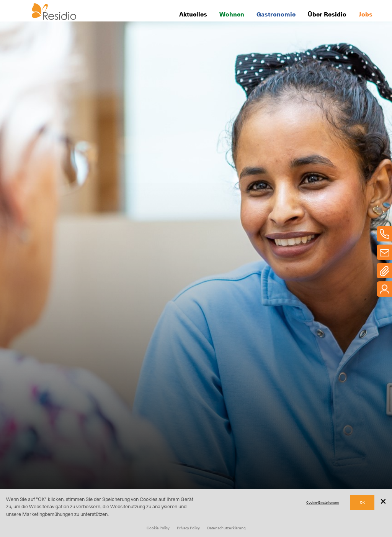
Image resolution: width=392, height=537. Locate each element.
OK (362, 502)
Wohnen (232, 14)
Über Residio (327, 14)
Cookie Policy (158, 528)
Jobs (366, 14)
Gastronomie (276, 14)
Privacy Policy (188, 528)
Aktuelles (193, 14)
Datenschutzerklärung (226, 528)
